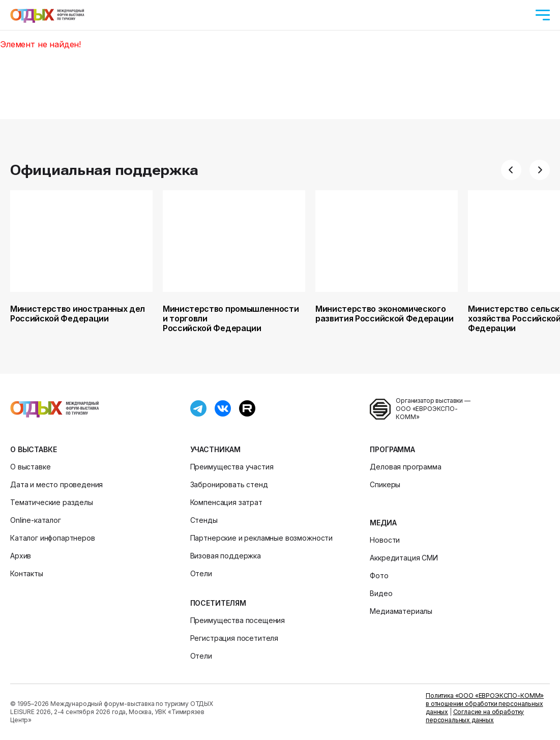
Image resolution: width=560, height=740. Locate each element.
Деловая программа (405, 467)
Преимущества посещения (238, 620)
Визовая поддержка (226, 556)
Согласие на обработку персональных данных (475, 716)
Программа (392, 449)
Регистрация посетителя (234, 638)
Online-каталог (36, 520)
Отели (201, 573)
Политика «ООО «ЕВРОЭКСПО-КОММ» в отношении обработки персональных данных (485, 704)
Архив (21, 556)
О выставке (33, 449)
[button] (511, 170)
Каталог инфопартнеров (53, 538)
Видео (381, 593)
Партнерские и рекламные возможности (261, 538)
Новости (385, 540)
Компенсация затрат (226, 502)
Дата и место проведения (56, 484)
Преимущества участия (232, 467)
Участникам (215, 449)
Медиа (383, 523)
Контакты (27, 573)
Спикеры (385, 484)
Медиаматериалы (401, 611)
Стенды (204, 520)
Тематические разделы (52, 502)
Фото (379, 575)
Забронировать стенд (229, 484)
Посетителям (218, 603)
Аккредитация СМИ (404, 558)
